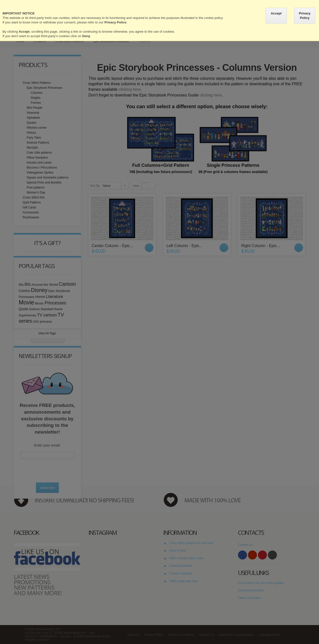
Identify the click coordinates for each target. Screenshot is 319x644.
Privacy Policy (305, 16)
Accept (276, 13)
